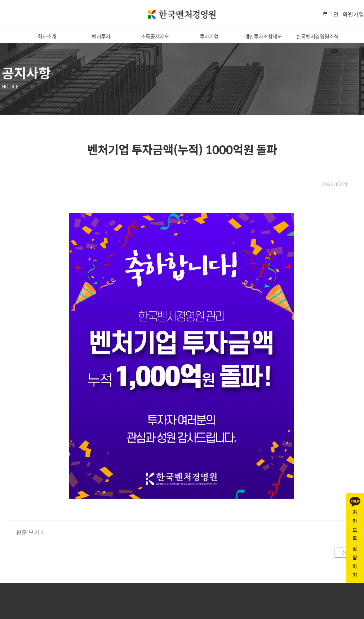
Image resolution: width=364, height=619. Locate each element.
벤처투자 (101, 36)
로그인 (331, 14)
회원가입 (353, 14)
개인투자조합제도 (263, 36)
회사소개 (47, 36)
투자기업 (209, 36)
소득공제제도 (155, 36)
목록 (345, 553)
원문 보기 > (30, 532)
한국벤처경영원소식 (317, 36)
